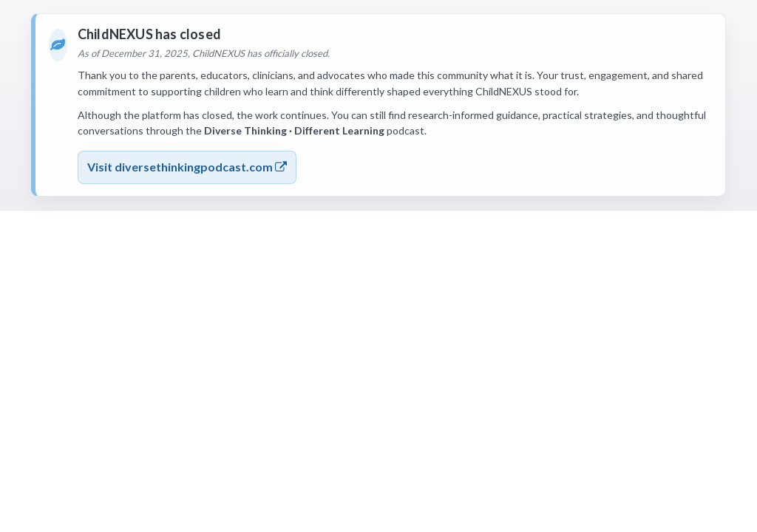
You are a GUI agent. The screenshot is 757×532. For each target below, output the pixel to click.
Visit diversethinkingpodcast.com (187, 167)
